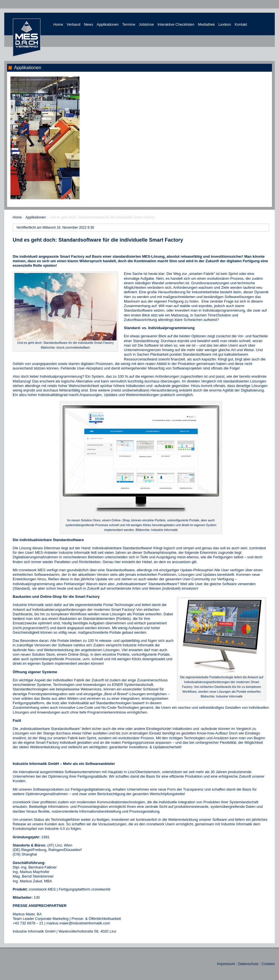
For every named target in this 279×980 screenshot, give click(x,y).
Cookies (268, 964)
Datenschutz (248, 964)
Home (58, 24)
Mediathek (206, 24)
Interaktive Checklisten (176, 24)
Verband (73, 24)
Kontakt (241, 24)
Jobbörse (146, 24)
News (88, 24)
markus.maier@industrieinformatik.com (78, 923)
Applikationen (108, 24)
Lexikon (225, 24)
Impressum (226, 964)
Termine (129, 24)
